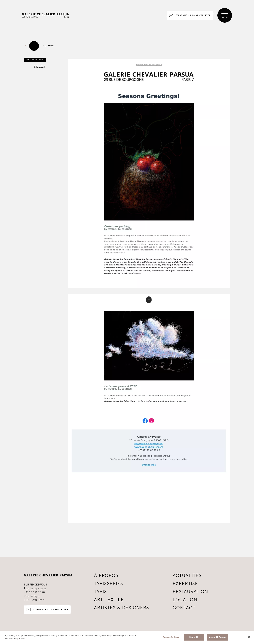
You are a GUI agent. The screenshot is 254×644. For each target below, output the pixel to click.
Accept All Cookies (217, 637)
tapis (100, 592)
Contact (184, 608)
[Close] (249, 637)
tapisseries (109, 584)
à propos (106, 576)
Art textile (109, 600)
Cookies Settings (171, 637)
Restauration (190, 592)
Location (185, 600)
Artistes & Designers (121, 608)
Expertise (185, 584)
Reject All (194, 637)
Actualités (187, 576)
